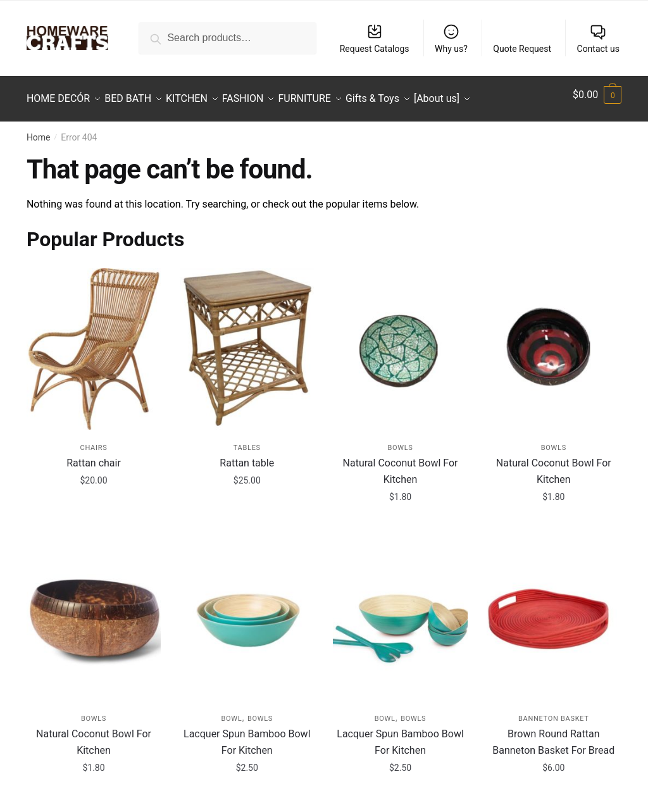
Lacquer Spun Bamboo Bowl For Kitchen (247, 734)
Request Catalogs (375, 38)
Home (39, 130)
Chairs (94, 440)
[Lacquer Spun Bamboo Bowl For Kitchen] (247, 612)
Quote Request (522, 49)
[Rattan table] (247, 341)
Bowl (231, 711)
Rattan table (247, 455)
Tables (247, 440)
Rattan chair (94, 455)
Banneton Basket (554, 711)
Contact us (598, 38)
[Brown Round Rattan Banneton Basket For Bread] (554, 612)
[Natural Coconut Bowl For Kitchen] (400, 341)
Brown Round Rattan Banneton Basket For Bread (553, 734)
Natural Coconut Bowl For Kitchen (401, 464)
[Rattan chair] (94, 341)
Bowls (400, 440)
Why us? (451, 38)
